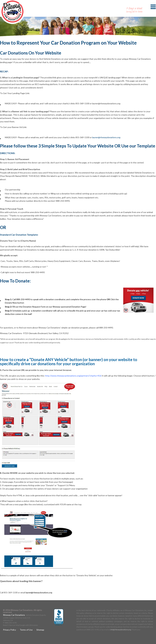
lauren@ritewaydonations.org (106, 137)
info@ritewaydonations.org (121, 630)
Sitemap (40, 630)
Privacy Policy (10, 630)
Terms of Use (26, 630)
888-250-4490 (134, 5)
